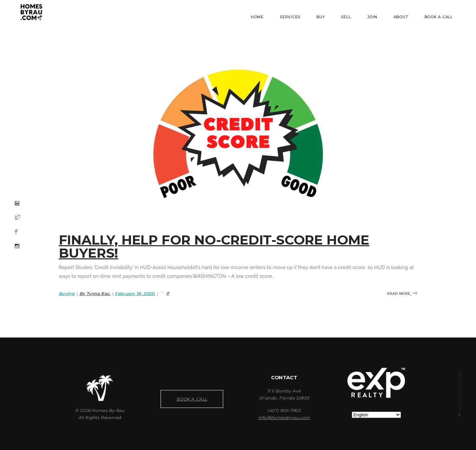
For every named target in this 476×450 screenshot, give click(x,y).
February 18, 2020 (135, 294)
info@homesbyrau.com (284, 417)
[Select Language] (376, 415)
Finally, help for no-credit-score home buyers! (214, 246)
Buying (67, 294)
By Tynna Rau (95, 294)
